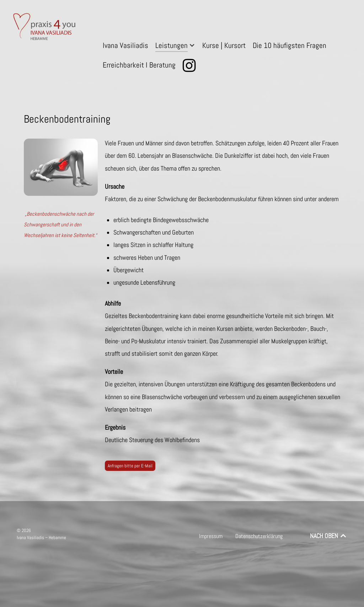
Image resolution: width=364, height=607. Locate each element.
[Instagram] (191, 66)
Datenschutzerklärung (259, 536)
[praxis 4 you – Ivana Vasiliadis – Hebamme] (45, 28)
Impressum (211, 536)
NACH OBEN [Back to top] (329, 536)
